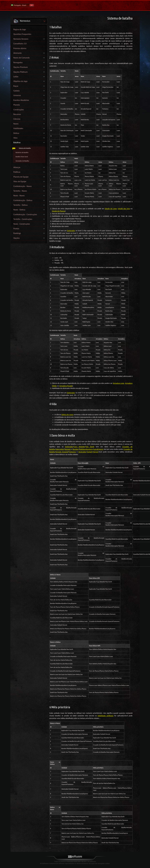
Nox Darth (90, 447)
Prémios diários (20, 48)
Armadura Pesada (66, 386)
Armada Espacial (62, 452)
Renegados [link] (18, 62)
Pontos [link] (16, 229)
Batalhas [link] (17, 142)
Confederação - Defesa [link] (23, 200)
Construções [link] (19, 110)
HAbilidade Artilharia (105, 716)
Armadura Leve (119, 383)
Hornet (96, 452)
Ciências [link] (17, 119)
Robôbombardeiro (86, 449)
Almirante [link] (18, 53)
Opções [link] (17, 238)
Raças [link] (16, 86)
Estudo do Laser (111, 209)
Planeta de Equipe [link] (21, 177)
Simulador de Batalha (22, 161)
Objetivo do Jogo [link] (21, 81)
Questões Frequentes (22, 34)
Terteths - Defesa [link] (21, 205)
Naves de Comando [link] (22, 58)
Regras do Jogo (20, 29)
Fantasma (72, 452)
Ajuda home (75, 5)
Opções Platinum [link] (21, 72)
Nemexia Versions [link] (21, 39)
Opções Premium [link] (21, 67)
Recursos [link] (17, 114)
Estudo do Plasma (59, 211)
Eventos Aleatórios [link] (21, 100)
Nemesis (68, 449)
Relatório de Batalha (22, 152)
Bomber (76, 449)
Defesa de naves (67, 415)
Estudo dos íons (124, 209)
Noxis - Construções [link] (22, 224)
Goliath (90, 452)
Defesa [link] (16, 133)
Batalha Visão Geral (22, 157)
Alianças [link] (17, 167)
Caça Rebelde (79, 447)
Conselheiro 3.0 (20, 44)
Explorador (71, 231)
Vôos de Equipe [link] (20, 181)
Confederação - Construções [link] (25, 214)
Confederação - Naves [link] (23, 186)
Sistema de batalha (25, 148)
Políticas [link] (17, 172)
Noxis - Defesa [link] (19, 210)
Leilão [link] (16, 77)
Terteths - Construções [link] (23, 219)
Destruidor (82, 452)
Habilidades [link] (18, 128)
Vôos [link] (16, 138)
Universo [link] (17, 95)
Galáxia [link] (17, 91)
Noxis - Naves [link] (19, 196)
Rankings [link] (17, 233)
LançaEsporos (98, 449)
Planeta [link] (17, 105)
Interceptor (60, 449)
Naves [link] (16, 124)
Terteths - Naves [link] (20, 191)
